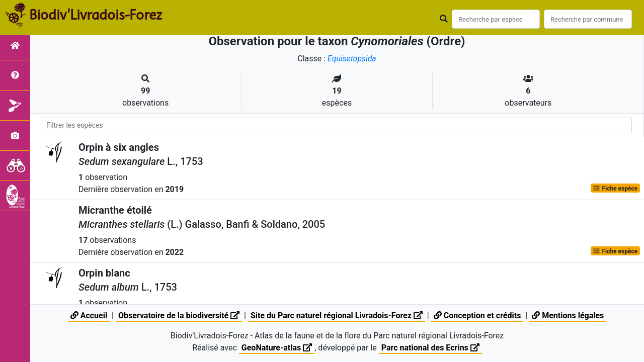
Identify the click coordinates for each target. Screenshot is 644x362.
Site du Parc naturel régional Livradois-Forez (337, 315)
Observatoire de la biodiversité (179, 315)
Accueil (89, 315)
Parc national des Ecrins (430, 348)
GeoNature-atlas (277, 348)
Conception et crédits (477, 315)
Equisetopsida (352, 59)
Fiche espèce (615, 188)
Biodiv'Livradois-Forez (96, 15)
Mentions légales (568, 315)
